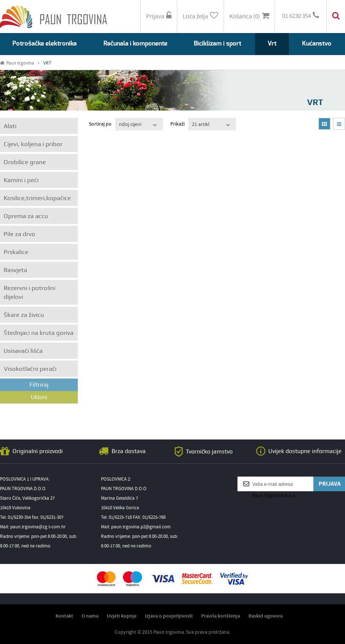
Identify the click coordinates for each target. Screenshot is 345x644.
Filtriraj (39, 385)
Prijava (159, 16)
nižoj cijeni (130, 124)
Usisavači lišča (23, 351)
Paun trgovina (20, 63)
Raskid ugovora (266, 616)
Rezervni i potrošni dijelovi (30, 292)
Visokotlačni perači (30, 369)
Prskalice (16, 252)
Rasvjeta (15, 270)
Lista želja (200, 16)
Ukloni (39, 397)
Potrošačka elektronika (45, 44)
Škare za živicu (24, 315)
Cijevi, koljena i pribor (33, 144)
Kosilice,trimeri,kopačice (37, 198)
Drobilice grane (25, 162)
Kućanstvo (317, 44)
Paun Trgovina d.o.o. (274, 496)
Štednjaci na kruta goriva (39, 333)
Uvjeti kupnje (122, 616)
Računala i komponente (135, 44)
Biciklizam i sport (217, 44)
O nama (90, 616)
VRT (47, 63)
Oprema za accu (26, 216)
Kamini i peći (21, 180)
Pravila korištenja (221, 616)
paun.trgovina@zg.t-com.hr (38, 527)
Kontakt (64, 616)
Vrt (272, 44)
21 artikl (201, 124)
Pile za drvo (19, 234)
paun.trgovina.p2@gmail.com (141, 527)
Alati (10, 126)
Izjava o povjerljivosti (169, 616)
